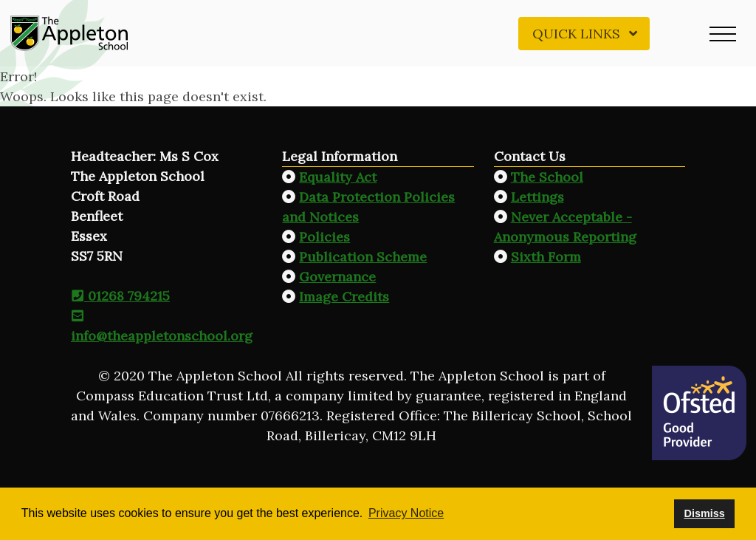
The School (547, 177)
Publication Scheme (363, 257)
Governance (337, 277)
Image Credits (344, 297)
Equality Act (338, 177)
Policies (324, 237)
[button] (723, 33)
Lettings (537, 197)
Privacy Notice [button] (406, 513)
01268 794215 (120, 296)
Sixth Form (546, 257)
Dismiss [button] (704, 513)
